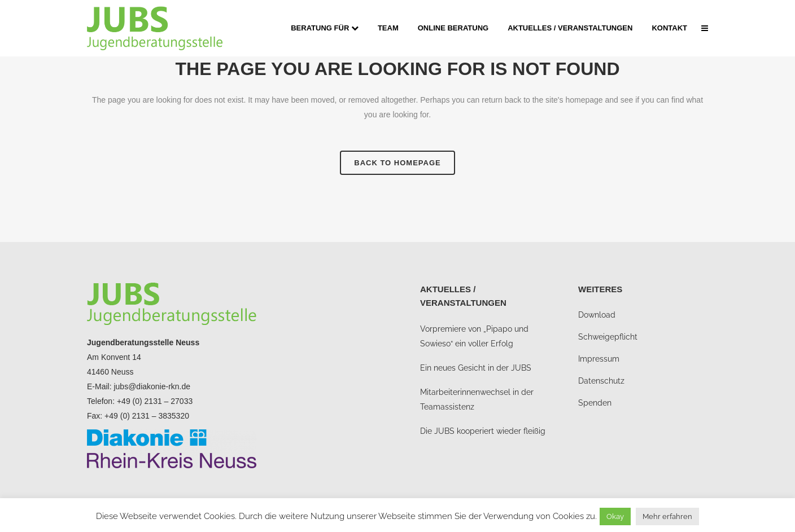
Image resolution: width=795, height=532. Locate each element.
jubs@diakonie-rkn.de (152, 386)
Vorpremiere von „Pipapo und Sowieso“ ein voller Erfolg (474, 336)
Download (597, 315)
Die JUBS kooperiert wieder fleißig (483, 431)
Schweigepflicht (608, 337)
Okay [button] (615, 516)
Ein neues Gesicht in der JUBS (476, 368)
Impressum (599, 359)
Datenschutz (601, 381)
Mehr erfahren (667, 516)
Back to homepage (397, 163)
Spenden (595, 403)
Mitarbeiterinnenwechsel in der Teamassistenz (477, 399)
